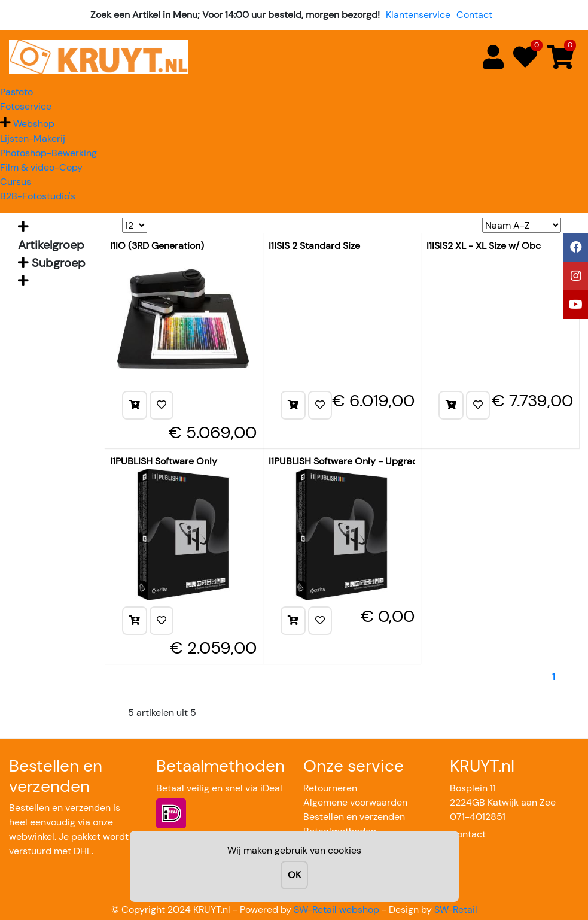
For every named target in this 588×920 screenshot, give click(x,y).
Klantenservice (418, 15)
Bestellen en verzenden (354, 817)
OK (294, 875)
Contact (474, 15)
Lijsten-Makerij (33, 139)
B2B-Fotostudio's (38, 196)
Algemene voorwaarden (355, 802)
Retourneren (330, 788)
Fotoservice (26, 106)
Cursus (16, 182)
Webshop (34, 124)
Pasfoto (16, 92)
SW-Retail (456, 910)
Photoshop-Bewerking (48, 153)
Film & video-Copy (41, 167)
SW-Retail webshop (336, 910)
